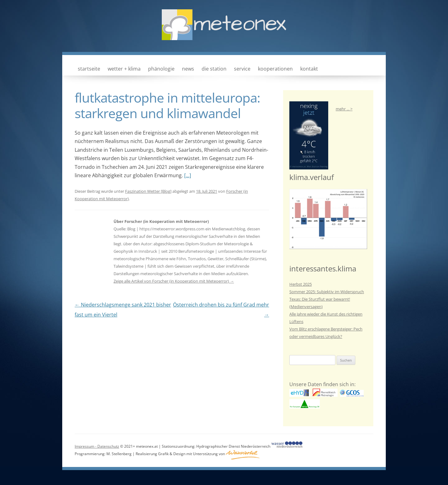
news (188, 69)
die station (214, 69)
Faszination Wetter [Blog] (148, 191)
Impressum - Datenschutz (97, 446)
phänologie (161, 69)
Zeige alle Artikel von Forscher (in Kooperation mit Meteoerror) (174, 281)
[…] (188, 175)
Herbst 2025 (301, 284)
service (242, 69)
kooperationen (275, 69)
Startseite (89, 69)
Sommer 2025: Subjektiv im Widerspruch (327, 292)
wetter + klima (124, 69)
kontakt (309, 69)
